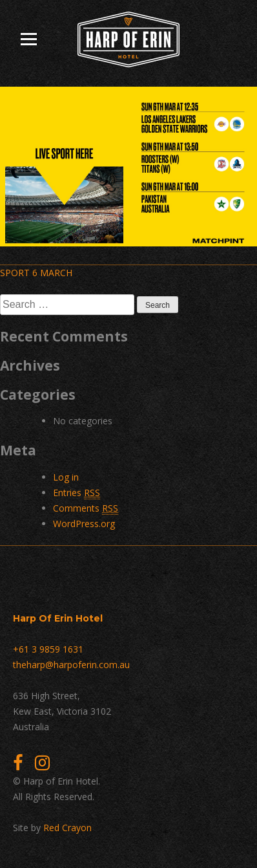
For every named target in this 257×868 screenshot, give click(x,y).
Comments (86, 508)
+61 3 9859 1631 (48, 649)
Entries (77, 493)
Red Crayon (67, 828)
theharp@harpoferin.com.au (71, 665)
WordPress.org (84, 524)
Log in (66, 477)
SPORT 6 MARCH (36, 273)
